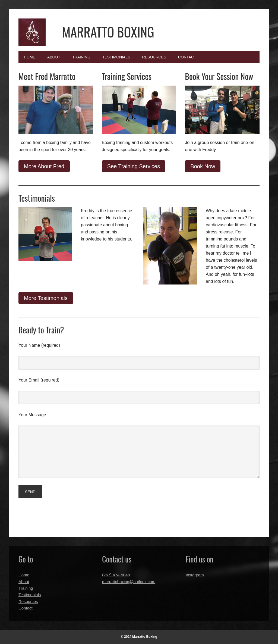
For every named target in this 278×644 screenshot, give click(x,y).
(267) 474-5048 (116, 575)
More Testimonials (46, 298)
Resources (28, 601)
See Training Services (134, 166)
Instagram (195, 575)
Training (26, 588)
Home (24, 575)
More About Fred (44, 166)
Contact (26, 608)
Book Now (203, 166)
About (24, 582)
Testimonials (30, 595)
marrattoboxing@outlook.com (129, 582)
